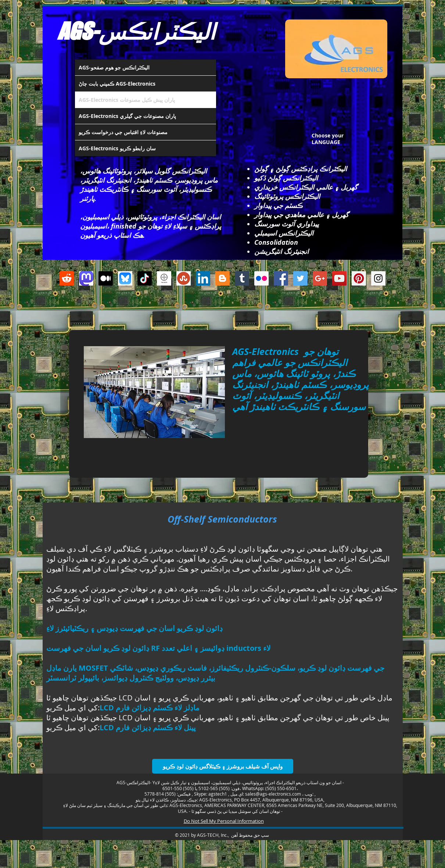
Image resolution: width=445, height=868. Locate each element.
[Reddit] (67, 278)
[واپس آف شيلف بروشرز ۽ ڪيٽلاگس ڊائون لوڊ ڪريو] (223, 766)
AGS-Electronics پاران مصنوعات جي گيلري (127, 116)
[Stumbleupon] (184, 278)
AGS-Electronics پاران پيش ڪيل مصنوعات (127, 100)
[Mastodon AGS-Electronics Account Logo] (86, 278)
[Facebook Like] (218, 311)
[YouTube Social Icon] (339, 278)
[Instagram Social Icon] (378, 278)
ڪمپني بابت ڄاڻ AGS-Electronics (117, 84)
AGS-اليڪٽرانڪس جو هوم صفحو (114, 67)
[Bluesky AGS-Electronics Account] (125, 278)
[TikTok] (145, 278)
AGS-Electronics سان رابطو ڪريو (117, 148)
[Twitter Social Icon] (300, 278)
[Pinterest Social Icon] (359, 278)
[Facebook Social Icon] (281, 278)
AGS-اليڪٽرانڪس (136, 31)
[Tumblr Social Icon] (242, 278)
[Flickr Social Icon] (261, 278)
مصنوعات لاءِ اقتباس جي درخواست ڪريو (123, 132)
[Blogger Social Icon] (222, 278)
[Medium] (106, 278)
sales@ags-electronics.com (273, 794)
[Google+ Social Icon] (320, 278)
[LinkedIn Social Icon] (203, 278)
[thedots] (164, 278)
